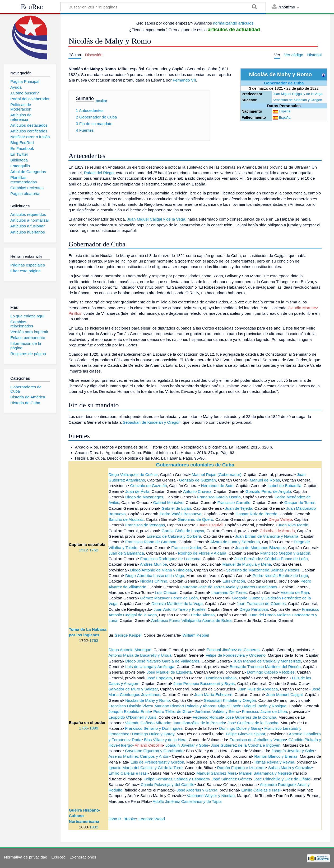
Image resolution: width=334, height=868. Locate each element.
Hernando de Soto (217, 486)
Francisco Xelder (186, 548)
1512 (83, 550)
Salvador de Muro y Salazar (133, 689)
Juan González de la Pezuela (199, 723)
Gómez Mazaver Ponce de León (169, 598)
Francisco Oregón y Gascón (285, 553)
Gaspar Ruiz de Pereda (256, 514)
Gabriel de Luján (176, 508)
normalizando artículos (233, 23)
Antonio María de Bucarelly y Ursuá (140, 655)
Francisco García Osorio (219, 497)
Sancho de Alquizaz (126, 519)
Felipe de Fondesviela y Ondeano (236, 655)
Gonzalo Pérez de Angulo (268, 491)
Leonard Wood (152, 819)
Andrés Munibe (154, 564)
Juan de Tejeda (239, 508)
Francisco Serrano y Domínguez (154, 728)
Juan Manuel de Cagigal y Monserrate (267, 661)
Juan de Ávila (137, 491)
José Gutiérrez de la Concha (251, 717)
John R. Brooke (122, 819)
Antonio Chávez (197, 491)
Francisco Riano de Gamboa (151, 542)
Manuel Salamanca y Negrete (266, 773)
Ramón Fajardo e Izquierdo (241, 768)
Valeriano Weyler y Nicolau (211, 796)
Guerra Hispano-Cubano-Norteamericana (84, 816)
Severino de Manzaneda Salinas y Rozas (263, 570)
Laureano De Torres (229, 592)
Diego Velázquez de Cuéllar (133, 474)
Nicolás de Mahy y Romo (148, 700)
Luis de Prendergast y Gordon (157, 762)
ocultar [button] (102, 101)
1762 (94, 550)
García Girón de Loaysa (183, 531)
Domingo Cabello (221, 678)
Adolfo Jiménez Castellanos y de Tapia (187, 801)
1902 (94, 827)
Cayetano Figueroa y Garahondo (154, 751)
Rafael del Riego (99, 173)
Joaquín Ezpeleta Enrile (129, 711)
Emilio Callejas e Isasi (128, 773)
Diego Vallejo (280, 519)
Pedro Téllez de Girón (173, 711)
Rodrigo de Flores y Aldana (202, 553)
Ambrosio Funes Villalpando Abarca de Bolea (191, 620)
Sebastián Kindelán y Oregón (230, 700)
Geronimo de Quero (195, 519)
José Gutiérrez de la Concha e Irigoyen (246, 745)
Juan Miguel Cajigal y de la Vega (298, 94)
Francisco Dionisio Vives (130, 706)
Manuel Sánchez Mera (216, 773)
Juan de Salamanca (126, 553)
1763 (94, 640)
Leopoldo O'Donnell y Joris (132, 717)
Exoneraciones (83, 857)
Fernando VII (184, 80)
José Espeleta (159, 678)
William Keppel (196, 635)
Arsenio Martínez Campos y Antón (139, 756)
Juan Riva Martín (293, 525)
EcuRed (32, 7)
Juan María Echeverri (213, 695)
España (285, 111)
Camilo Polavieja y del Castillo (167, 784)
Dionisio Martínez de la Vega (177, 604)
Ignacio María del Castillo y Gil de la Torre (145, 768)
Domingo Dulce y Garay (240, 728)
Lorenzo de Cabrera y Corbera (174, 536)
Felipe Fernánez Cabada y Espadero (176, 779)
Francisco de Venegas (145, 525)
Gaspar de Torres (300, 502)
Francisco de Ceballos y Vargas (258, 740)
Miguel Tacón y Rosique (265, 706)
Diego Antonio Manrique (130, 650)
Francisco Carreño (234, 502)
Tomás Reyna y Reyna (274, 762)
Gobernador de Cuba (284, 83)
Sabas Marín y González (290, 768)
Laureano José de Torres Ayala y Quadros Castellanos (229, 587)
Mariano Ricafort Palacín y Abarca (185, 706)
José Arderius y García (197, 790)
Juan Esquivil (211, 525)
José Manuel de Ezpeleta (169, 672)
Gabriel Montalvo (168, 502)
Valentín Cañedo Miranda (148, 723)
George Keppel (128, 635)
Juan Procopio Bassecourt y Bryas (204, 683)
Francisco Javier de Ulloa (264, 711)
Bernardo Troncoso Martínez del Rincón (265, 667)
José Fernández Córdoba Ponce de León (271, 559)
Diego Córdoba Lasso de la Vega (155, 576)
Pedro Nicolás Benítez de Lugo (280, 576)
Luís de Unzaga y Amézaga (150, 667)
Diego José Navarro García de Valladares (162, 661)
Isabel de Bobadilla (284, 486)
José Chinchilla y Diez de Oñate (282, 779)
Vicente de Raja (295, 592)
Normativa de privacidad (26, 857)
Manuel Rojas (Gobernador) (217, 474)
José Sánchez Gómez (231, 779)
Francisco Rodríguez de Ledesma (170, 559)
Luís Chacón (234, 581)
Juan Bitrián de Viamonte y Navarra (267, 536)
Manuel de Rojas (265, 480)
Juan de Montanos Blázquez (261, 548)
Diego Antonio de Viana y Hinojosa (161, 570)
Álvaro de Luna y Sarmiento (235, 542)
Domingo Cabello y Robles (271, 672)
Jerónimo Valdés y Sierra (217, 711)
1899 (94, 728)
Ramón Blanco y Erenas (276, 756)
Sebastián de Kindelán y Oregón (297, 100)
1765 (83, 728)
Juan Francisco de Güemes (261, 604)
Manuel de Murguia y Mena (247, 564)
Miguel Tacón (229, 706)
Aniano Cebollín (149, 745)
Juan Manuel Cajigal (285, 695)
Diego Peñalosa (254, 609)
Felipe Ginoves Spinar (246, 734)
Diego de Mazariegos (144, 497)
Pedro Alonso (203, 615)
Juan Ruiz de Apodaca (258, 689)
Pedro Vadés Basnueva (180, 514)
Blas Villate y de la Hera (165, 740)
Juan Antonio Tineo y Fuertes (180, 609)
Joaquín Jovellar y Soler (187, 745)
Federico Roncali (208, 717)
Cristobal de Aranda (277, 531)
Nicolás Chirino (154, 581)
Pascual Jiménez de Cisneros (233, 650)
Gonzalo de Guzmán (197, 480)
